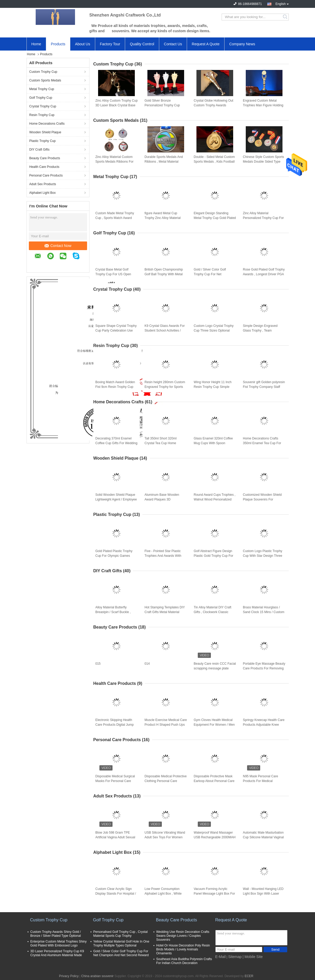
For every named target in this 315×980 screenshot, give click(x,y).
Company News (242, 44)
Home (36, 44)
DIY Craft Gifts (39, 150)
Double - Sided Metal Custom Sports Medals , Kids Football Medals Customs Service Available (214, 162)
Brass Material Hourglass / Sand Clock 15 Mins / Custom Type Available (264, 612)
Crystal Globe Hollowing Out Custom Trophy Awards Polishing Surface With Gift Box (214, 106)
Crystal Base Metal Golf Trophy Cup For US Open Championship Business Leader (113, 274)
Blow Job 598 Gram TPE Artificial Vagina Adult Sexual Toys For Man (115, 837)
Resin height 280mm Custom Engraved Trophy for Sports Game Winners (165, 387)
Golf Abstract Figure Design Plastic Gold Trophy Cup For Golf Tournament (214, 556)
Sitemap (235, 957)
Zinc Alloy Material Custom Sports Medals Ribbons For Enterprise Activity (114, 162)
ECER (249, 976)
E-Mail (221, 957)
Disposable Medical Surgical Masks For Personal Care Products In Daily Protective (115, 781)
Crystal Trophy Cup (43, 106)
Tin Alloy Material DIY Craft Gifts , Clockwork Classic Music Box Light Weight (213, 612)
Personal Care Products (46, 175)
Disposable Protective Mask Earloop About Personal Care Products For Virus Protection (214, 781)
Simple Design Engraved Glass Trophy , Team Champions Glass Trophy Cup (264, 331)
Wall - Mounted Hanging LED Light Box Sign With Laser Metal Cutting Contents (263, 894)
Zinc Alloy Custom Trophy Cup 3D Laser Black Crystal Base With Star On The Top (117, 105)
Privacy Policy (69, 976)
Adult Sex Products (43, 184)
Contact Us (173, 44)
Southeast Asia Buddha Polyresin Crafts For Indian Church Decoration (184, 961)
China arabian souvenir (97, 976)
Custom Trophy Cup (43, 72)
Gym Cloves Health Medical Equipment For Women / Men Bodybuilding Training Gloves (214, 725)
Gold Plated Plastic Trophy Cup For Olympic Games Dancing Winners (114, 556)
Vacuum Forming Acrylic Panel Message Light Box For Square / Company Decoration (215, 894)
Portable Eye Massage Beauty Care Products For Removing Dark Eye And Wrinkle (264, 668)
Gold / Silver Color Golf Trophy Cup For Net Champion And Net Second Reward (213, 274)
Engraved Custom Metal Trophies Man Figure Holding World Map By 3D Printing (263, 105)
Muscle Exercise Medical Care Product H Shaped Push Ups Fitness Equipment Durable (166, 725)
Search (285, 17)
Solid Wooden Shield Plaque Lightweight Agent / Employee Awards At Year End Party (116, 499)
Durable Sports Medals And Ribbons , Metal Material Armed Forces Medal (164, 162)
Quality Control (142, 44)
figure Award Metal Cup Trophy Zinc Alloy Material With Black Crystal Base (163, 218)
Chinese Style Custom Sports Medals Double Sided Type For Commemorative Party (263, 162)
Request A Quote (206, 44)
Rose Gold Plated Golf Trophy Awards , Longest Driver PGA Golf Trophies (264, 274)
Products (58, 44)
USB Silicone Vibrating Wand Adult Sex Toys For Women (165, 835)
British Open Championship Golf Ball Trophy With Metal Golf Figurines (164, 274)
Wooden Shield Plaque (45, 132)
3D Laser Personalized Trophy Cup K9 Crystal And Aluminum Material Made (57, 953)
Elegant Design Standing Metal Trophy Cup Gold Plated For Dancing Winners (215, 218)
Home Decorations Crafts (47, 124)
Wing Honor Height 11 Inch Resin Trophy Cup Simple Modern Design (213, 387)
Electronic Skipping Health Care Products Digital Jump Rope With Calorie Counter (115, 725)
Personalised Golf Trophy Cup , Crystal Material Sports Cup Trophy (121, 934)
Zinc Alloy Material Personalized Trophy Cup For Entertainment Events (263, 218)
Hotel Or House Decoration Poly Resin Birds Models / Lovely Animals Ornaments (183, 949)
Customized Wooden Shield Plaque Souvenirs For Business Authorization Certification (262, 500)
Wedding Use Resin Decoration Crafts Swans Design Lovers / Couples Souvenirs (183, 936)
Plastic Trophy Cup (43, 141)
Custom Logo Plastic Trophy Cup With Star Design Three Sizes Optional (263, 556)
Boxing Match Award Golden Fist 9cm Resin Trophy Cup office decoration (115, 387)
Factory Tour (110, 44)
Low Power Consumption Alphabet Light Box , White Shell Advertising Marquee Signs (163, 894)
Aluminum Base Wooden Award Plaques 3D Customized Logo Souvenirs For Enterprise (164, 500)
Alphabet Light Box (43, 193)
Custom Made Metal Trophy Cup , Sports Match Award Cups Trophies (115, 218)
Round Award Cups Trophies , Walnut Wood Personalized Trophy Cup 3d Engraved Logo (215, 500)
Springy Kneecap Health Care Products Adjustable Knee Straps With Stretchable (264, 725)
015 (98, 664)
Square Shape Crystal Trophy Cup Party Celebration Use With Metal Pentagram (116, 331)
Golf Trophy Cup (41, 98)
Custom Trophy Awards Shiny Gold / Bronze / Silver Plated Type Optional (56, 934)
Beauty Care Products (45, 158)
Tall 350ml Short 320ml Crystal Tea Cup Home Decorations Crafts (161, 443)
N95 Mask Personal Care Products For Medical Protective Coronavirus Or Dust (261, 781)
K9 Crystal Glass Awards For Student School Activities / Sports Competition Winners (165, 331)
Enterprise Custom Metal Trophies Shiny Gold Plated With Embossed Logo (59, 943)
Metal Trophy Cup (42, 89)
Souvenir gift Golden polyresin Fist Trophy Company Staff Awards (264, 387)
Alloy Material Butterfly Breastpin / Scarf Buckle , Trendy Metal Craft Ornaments (113, 612)
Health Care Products (44, 167)
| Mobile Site (253, 957)
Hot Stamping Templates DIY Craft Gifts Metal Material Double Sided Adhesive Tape (165, 612)
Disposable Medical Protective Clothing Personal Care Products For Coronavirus (166, 781)
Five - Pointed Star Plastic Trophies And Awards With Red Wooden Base (163, 556)
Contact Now (58, 246)
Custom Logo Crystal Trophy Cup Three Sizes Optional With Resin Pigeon (214, 331)
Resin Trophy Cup (42, 115)
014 (147, 664)
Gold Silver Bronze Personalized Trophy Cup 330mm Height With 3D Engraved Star (162, 106)
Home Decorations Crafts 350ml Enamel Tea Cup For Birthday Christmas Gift (262, 443)
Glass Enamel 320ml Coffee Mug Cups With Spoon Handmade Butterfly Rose (213, 443)
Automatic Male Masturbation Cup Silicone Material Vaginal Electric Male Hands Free (263, 837)
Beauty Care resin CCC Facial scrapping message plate (215, 666)
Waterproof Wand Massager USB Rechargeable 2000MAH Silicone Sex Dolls (215, 837)
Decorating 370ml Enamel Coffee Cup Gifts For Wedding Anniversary (116, 443)
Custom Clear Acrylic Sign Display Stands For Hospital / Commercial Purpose (116, 894)
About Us (83, 44)
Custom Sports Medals (45, 80)
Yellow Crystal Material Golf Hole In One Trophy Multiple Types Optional (121, 943)
